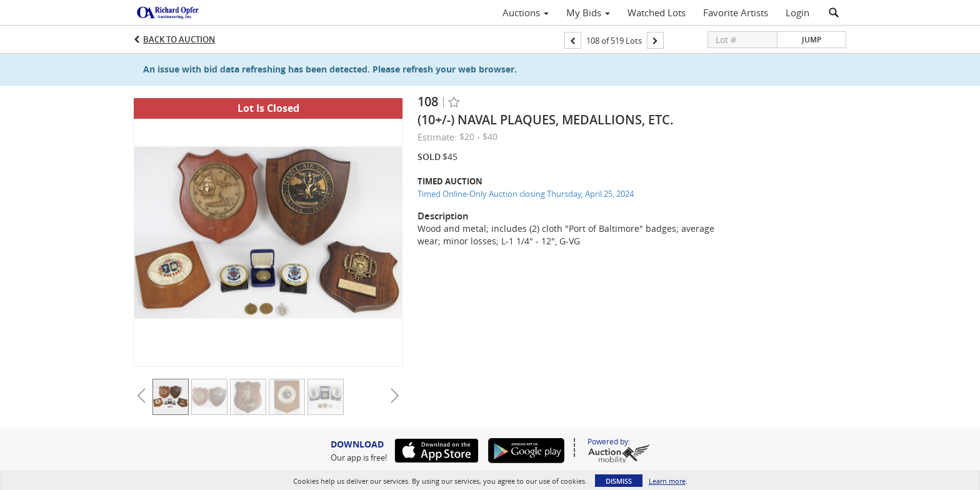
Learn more (667, 481)
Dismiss (619, 481)
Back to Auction (179, 39)
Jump (812, 40)
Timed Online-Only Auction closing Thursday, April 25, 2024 (526, 194)
